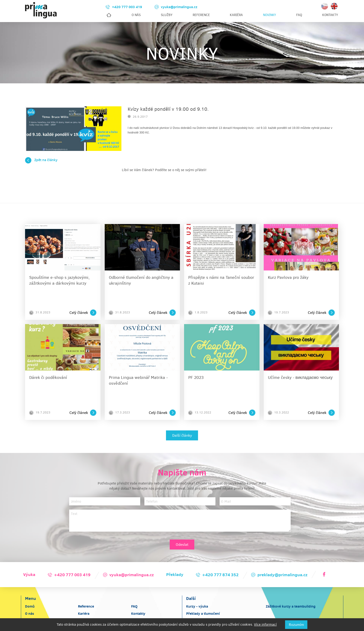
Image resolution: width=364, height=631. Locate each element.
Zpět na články (41, 164)
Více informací (265, 624)
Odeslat (182, 534)
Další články (182, 425)
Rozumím (296, 625)
